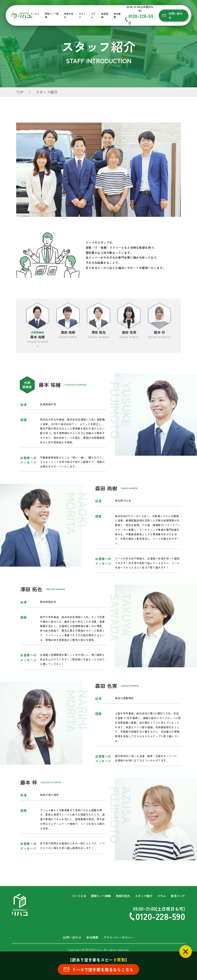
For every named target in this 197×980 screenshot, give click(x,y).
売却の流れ (69, 15)
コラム (93, 15)
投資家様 (105, 15)
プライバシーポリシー (119, 937)
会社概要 (117, 15)
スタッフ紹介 (144, 896)
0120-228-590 (141, 19)
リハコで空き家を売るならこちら (103, 969)
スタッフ (82, 15)
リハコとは (35, 15)
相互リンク (178, 896)
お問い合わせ (176, 15)
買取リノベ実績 (52, 15)
